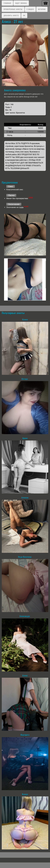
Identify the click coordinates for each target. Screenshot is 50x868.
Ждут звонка (21, 3)
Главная (7, 3)
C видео (30, 9)
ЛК (24, 15)
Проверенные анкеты (13, 9)
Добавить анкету (11, 15)
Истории (42, 9)
